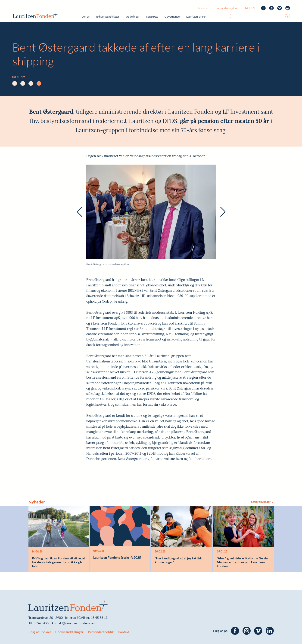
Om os (86, 17)
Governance (172, 17)
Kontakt (124, 632)
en (253, 8)
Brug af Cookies (40, 632)
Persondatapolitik (101, 632)
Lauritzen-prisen (196, 17)
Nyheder (204, 8)
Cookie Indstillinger (69, 632)
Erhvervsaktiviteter (108, 17)
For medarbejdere (227, 8)
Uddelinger (133, 17)
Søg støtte (152, 17)
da (246, 8)
